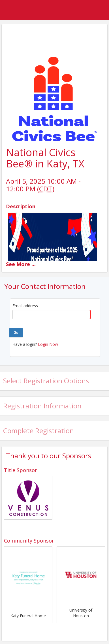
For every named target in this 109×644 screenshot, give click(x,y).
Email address (25, 306)
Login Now (48, 344)
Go (16, 332)
